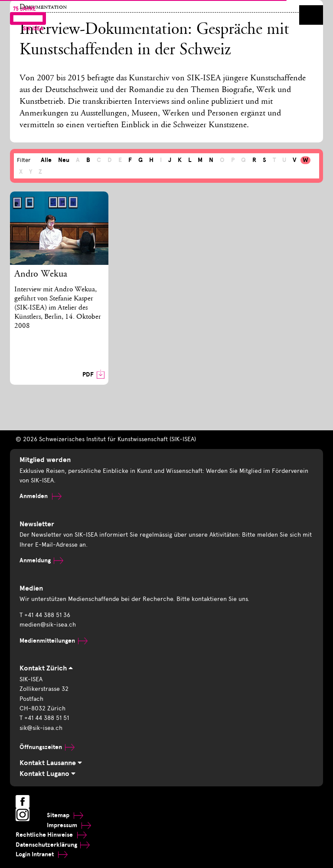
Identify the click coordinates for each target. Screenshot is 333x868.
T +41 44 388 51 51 (44, 718)
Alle (46, 160)
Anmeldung (41, 560)
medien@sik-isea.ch (48, 625)
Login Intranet (42, 854)
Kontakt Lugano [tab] (47, 774)
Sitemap (65, 815)
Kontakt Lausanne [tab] (51, 763)
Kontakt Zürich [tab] (46, 668)
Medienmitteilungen (54, 641)
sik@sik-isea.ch (41, 728)
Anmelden (41, 496)
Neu (64, 160)
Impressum (69, 825)
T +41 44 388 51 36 (45, 615)
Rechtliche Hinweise (51, 835)
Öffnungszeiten (47, 747)
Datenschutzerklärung (53, 845)
